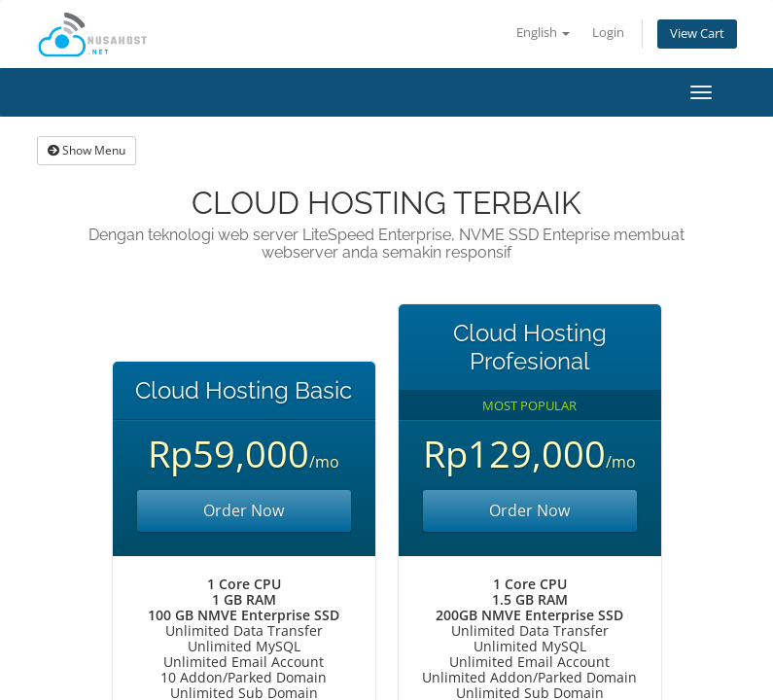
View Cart (697, 34)
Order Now (244, 510)
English (543, 33)
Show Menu (87, 150)
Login (608, 33)
